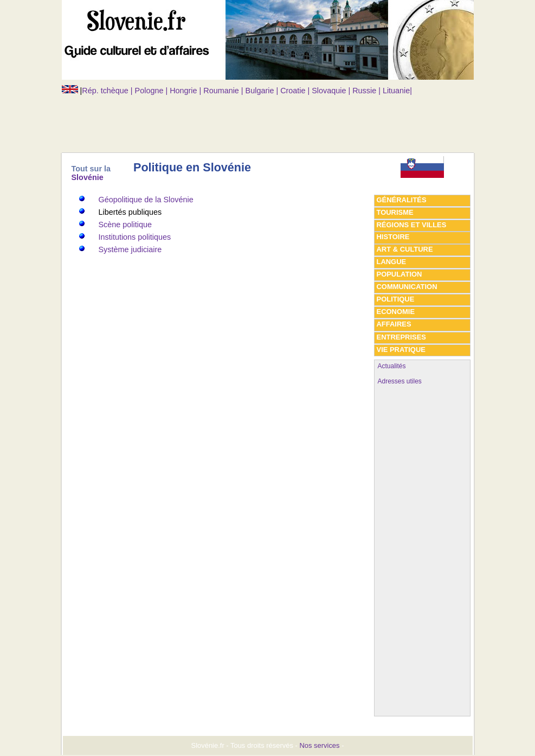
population (399, 274)
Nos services (319, 745)
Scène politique (125, 225)
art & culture (405, 249)
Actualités (392, 366)
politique (396, 299)
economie (396, 312)
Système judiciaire (130, 249)
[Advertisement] (259, 119)
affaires (394, 324)
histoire (393, 237)
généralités (402, 200)
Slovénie (88, 177)
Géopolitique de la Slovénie (146, 200)
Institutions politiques (135, 237)
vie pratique (401, 350)
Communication (407, 287)
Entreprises (401, 337)
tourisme (395, 212)
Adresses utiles (400, 381)
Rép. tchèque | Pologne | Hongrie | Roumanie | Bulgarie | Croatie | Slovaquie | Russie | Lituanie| (247, 91)
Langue (392, 262)
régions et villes (412, 225)
